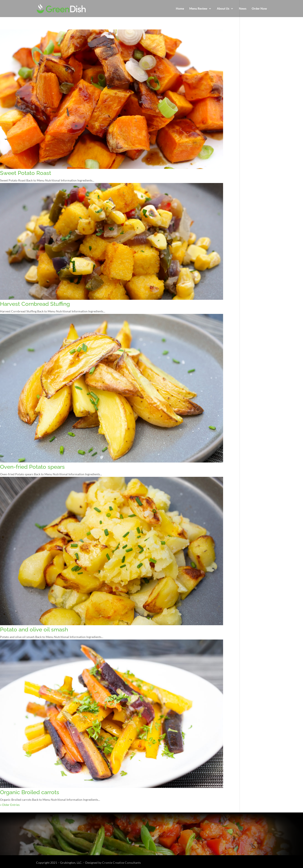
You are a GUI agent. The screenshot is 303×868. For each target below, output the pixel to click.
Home (180, 9)
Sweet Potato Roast (26, 173)
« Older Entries (10, 805)
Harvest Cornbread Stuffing (35, 304)
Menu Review (198, 9)
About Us (223, 9)
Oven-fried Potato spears (32, 467)
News (243, 9)
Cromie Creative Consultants (121, 863)
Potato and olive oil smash (34, 629)
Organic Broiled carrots (30, 792)
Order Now (259, 9)
